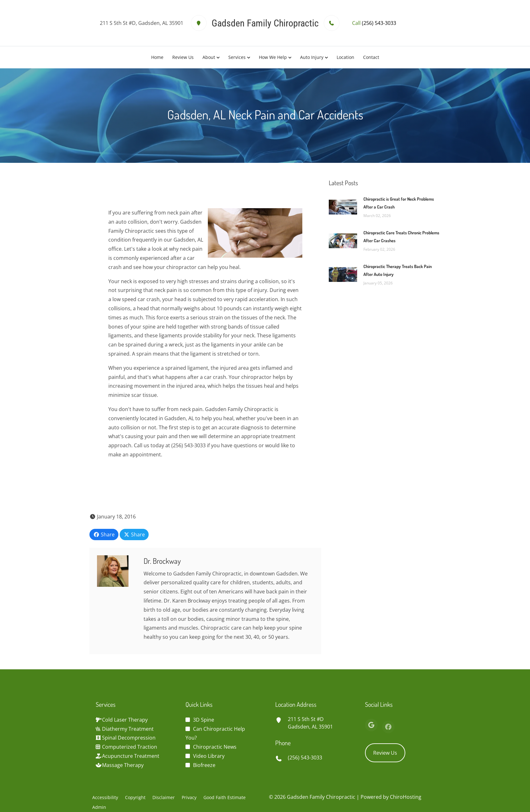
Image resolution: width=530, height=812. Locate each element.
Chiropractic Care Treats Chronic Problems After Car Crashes (401, 237)
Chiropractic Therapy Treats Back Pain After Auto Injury (398, 270)
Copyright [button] (135, 797)
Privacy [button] (189, 797)
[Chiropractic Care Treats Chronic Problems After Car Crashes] (343, 240)
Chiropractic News (215, 747)
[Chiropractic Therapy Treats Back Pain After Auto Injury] (343, 274)
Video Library (209, 756)
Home (157, 57)
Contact (371, 57)
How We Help (273, 57)
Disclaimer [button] (164, 797)
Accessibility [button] (105, 797)
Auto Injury (312, 57)
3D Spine (204, 720)
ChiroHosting (406, 797)
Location (345, 57)
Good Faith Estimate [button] (225, 797)
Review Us (183, 57)
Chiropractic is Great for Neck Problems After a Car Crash (399, 203)
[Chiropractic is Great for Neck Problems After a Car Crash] (343, 207)
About (209, 57)
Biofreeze (204, 765)
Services (237, 57)
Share (104, 535)
